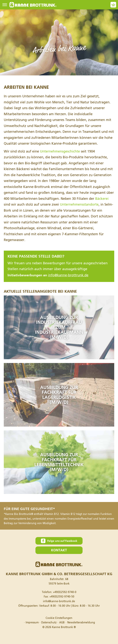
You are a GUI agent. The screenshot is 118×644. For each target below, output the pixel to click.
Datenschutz (49, 623)
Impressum (32, 623)
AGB (62, 623)
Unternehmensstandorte (79, 204)
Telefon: (59, 592)
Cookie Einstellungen (59, 618)
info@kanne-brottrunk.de (68, 275)
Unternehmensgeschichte (60, 151)
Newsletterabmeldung (81, 623)
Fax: (59, 597)
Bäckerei (102, 199)
